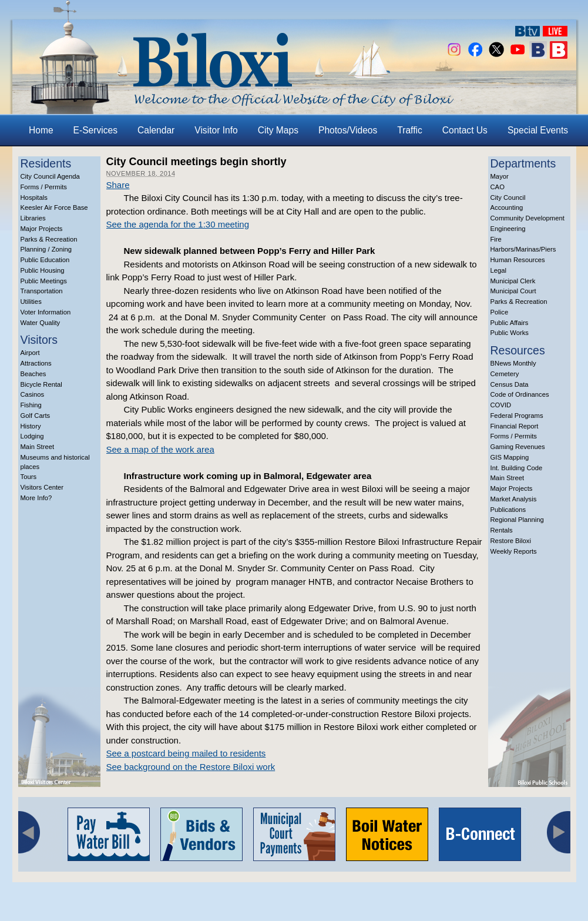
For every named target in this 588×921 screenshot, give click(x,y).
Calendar (156, 130)
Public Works (510, 333)
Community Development (527, 218)
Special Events (538, 130)
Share (118, 185)
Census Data (510, 384)
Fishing (31, 405)
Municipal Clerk (513, 281)
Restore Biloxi (511, 541)
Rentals (502, 530)
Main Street (38, 447)
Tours (29, 477)
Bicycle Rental (41, 384)
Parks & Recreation (49, 239)
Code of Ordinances (520, 394)
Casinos (33, 394)
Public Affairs (510, 323)
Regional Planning (517, 520)
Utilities (31, 302)
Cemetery (505, 374)
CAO (498, 187)
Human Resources (518, 260)
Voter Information (46, 312)
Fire (496, 239)
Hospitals (34, 197)
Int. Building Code (517, 468)
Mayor (500, 176)
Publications (508, 510)
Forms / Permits (44, 187)
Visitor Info (216, 130)
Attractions (36, 363)
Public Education (45, 260)
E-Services (95, 130)
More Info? (36, 498)
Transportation (42, 291)
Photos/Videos (348, 130)
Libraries (33, 218)
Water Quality (41, 323)
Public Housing (43, 270)
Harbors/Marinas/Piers (523, 249)
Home (41, 130)
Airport (30, 353)
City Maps (278, 130)
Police (500, 312)
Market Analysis (514, 499)
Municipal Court (513, 291)
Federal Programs (517, 416)
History (31, 426)
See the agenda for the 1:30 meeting (178, 224)
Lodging (32, 436)
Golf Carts (36, 416)
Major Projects (42, 229)
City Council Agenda (50, 176)
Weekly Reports (514, 551)
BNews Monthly (513, 363)
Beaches (33, 374)
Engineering (508, 229)
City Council (508, 197)
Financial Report (515, 426)
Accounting (507, 207)
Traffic (409, 130)
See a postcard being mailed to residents (186, 753)
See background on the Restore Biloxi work (191, 767)
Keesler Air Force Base (54, 207)
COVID (501, 405)
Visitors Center (42, 487)
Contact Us (465, 130)
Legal (499, 270)
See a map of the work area (160, 449)
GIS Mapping (510, 457)
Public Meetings (44, 281)
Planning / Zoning (46, 249)
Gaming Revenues (518, 447)
